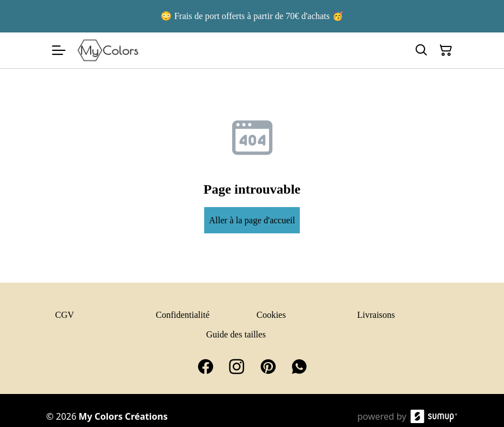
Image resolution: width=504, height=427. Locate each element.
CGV (65, 315)
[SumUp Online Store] (434, 416)
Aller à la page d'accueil (252, 220)
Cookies (271, 315)
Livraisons (376, 315)
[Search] (421, 50)
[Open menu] (59, 50)
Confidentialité (183, 315)
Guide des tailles (236, 334)
